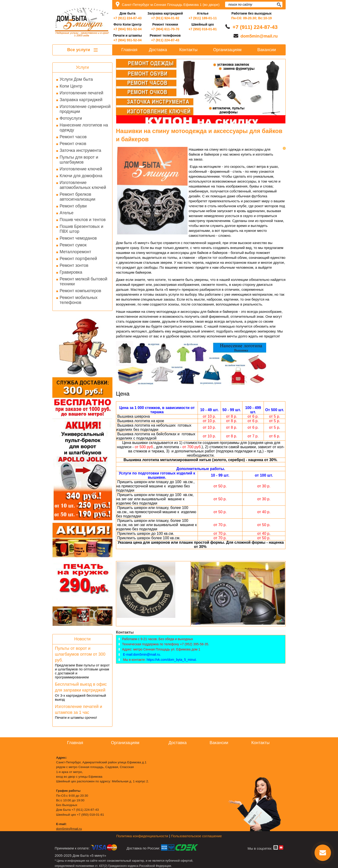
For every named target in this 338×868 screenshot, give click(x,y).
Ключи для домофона (81, 176)
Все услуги (82, 50)
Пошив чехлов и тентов (83, 220)
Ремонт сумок (73, 245)
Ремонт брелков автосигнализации (77, 197)
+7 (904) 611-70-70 (165, 29)
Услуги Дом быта (76, 79)
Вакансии (267, 50)
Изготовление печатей (81, 93)
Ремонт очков (73, 144)
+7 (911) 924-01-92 (165, 18)
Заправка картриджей (81, 100)
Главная (129, 50)
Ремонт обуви (73, 206)
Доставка (158, 50)
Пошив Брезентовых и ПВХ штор (81, 229)
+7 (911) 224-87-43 (127, 18)
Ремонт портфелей (78, 259)
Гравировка (71, 272)
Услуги (82, 67)
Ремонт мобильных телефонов (79, 300)
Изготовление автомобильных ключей (83, 185)
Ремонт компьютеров (80, 291)
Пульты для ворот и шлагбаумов (79, 160)
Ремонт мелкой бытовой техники (83, 281)
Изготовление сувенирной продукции (85, 109)
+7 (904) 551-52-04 (127, 29)
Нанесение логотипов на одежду (84, 128)
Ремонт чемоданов (78, 238)
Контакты (188, 50)
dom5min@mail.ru (259, 36)
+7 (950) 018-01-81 (203, 29)
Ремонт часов (73, 137)
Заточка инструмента (80, 150)
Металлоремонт (75, 252)
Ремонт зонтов (74, 265)
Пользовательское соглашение (196, 836)
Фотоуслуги (71, 118)
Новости (82, 639)
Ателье (67, 213)
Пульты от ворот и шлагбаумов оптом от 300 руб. (80, 654)
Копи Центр (71, 86)
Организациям (227, 50)
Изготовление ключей (81, 169)
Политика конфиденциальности (142, 836)
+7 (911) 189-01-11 (203, 18)
